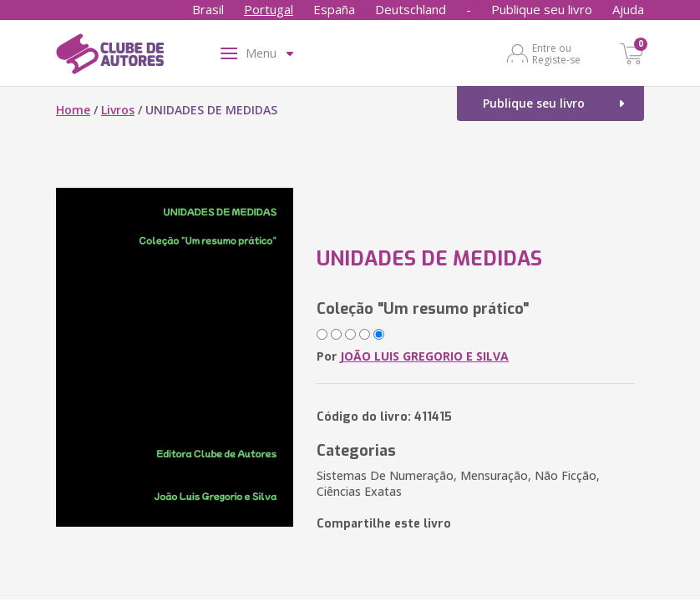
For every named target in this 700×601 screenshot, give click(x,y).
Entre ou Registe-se (556, 53)
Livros (118, 110)
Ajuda (628, 9)
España (334, 9)
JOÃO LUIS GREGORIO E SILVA (424, 356)
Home (73, 110)
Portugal (269, 9)
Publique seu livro (542, 9)
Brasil (208, 9)
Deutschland (411, 9)
